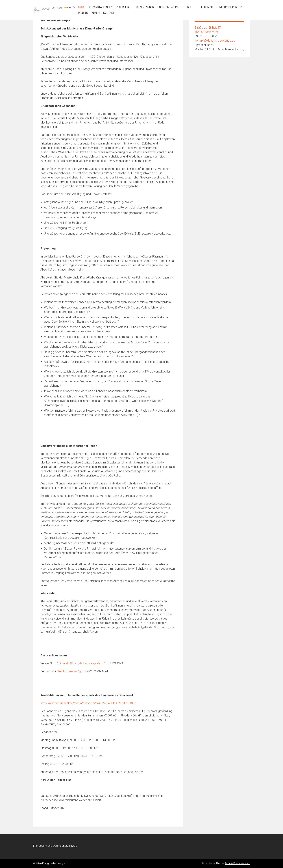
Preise (190, 7)
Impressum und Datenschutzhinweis (55, 846)
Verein (95, 13)
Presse (83, 13)
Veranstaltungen (101, 7)
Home (82, 7)
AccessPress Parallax (237, 863)
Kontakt (109, 13)
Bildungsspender (230, 7)
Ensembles (208, 7)
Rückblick (122, 7)
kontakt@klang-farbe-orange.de (80, 663)
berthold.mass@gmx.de (73, 671)
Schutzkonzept (168, 7)
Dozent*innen (145, 7)
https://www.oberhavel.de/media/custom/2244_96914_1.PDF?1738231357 (88, 703)
